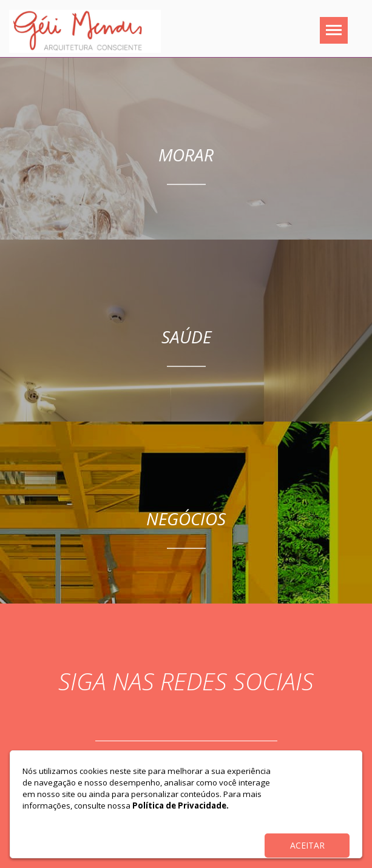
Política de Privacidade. (181, 806)
